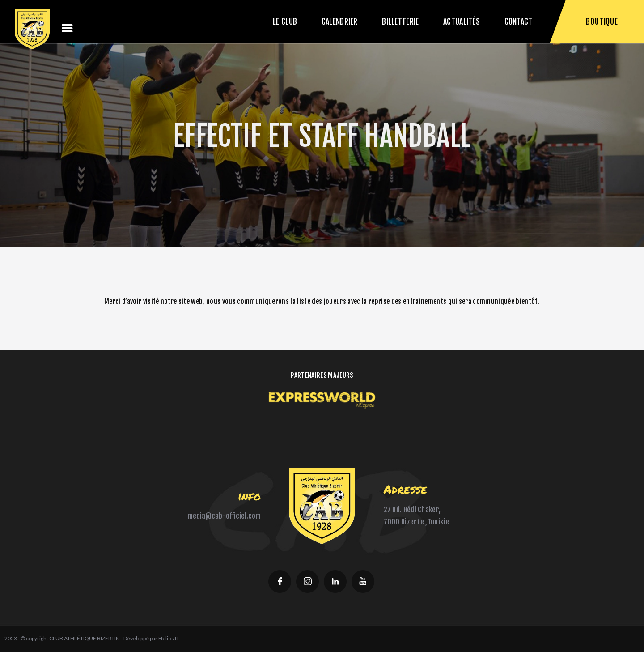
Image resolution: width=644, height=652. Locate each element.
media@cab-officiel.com (224, 516)
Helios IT (169, 638)
